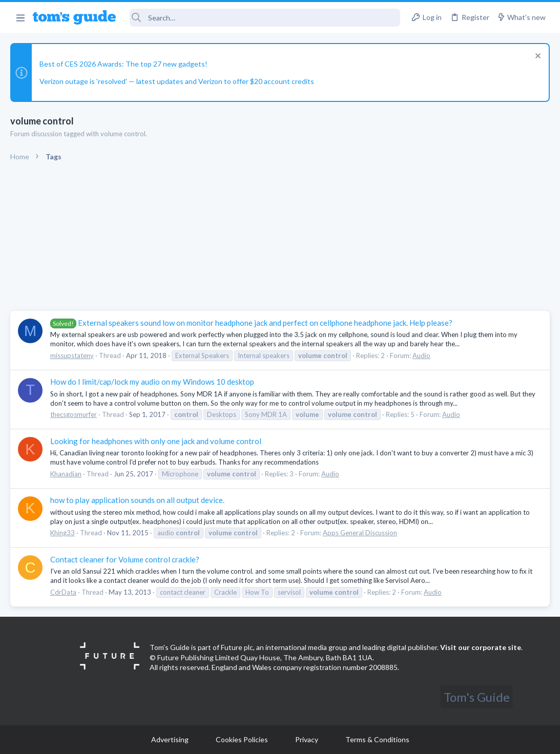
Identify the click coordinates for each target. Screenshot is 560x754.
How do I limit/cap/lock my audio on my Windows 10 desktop (152, 382)
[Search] (265, 18)
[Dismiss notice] (537, 57)
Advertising (170, 739)
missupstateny (72, 355)
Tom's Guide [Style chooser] (477, 697)
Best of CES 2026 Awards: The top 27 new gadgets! (123, 64)
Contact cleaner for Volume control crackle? (125, 559)
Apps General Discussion (360, 533)
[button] (20, 17)
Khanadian (66, 474)
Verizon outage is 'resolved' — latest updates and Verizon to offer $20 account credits (177, 81)
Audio (421, 355)
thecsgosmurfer (74, 414)
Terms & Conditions (377, 739)
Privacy (307, 739)
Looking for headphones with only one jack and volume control (156, 441)
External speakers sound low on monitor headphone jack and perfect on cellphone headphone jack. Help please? (251, 323)
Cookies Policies (242, 739)
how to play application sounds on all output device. (137, 500)
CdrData (63, 592)
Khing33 (63, 533)
